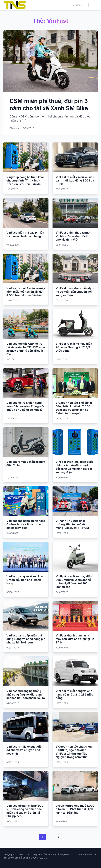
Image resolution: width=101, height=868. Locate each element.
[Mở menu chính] (94, 5)
